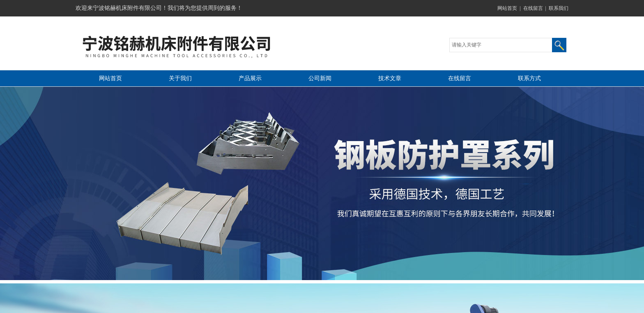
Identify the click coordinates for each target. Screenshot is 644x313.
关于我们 (180, 78)
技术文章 (390, 78)
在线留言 (533, 8)
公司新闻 (320, 78)
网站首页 (507, 8)
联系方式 (529, 78)
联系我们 (559, 8)
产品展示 (250, 78)
